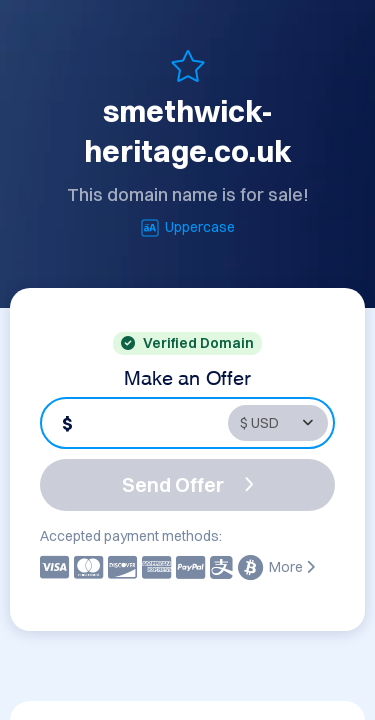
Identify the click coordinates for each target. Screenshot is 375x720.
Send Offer (188, 484)
